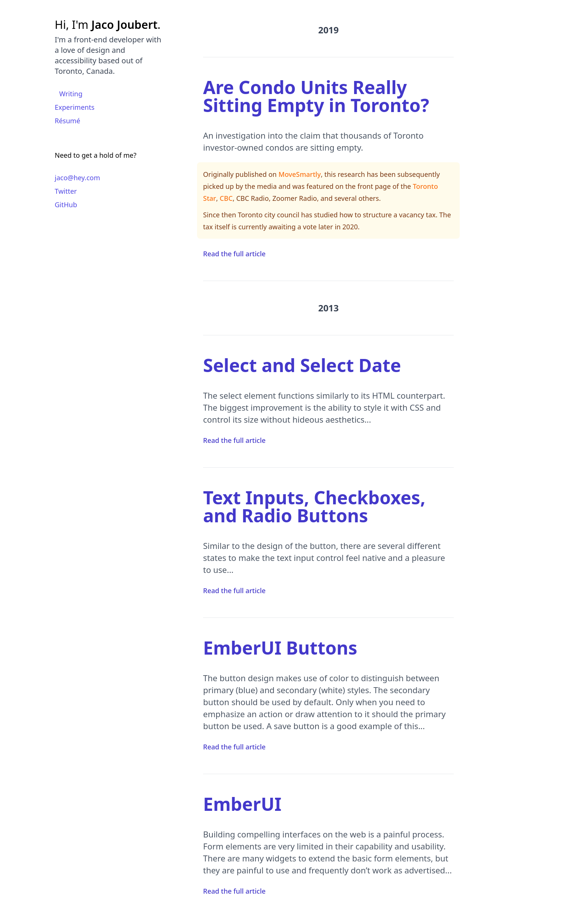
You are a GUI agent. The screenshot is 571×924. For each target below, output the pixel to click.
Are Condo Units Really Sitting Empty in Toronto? (316, 96)
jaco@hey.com (77, 178)
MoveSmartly (300, 174)
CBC (226, 198)
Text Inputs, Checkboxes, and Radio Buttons (314, 506)
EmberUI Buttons (280, 648)
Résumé (67, 121)
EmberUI (242, 804)
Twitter (66, 191)
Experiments (75, 107)
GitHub (66, 205)
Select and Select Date (302, 365)
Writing (71, 94)
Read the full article (234, 254)
